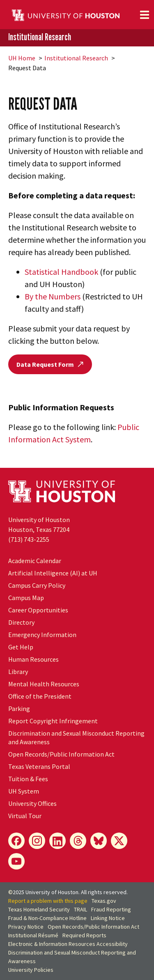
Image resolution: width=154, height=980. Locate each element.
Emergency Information (42, 635)
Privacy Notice (26, 927)
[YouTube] (16, 861)
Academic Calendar (35, 561)
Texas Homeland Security (39, 909)
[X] (119, 841)
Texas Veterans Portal (39, 766)
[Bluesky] (99, 841)
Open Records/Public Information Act (61, 754)
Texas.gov (104, 901)
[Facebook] (16, 841)
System (24, 791)
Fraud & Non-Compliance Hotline (47, 918)
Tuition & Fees (28, 779)
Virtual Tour (25, 816)
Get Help (21, 647)
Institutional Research (40, 37)
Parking (19, 709)
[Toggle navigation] (145, 15)
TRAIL (80, 909)
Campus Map (26, 598)
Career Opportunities (38, 610)
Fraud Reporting (111, 909)
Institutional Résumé (33, 935)
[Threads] (78, 841)
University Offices (32, 803)
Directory (21, 622)
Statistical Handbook (61, 272)
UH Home (22, 58)
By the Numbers (53, 296)
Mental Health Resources (44, 684)
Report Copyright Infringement (53, 721)
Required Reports (84, 935)
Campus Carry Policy (37, 585)
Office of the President (40, 696)
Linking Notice (108, 918)
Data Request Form (50, 364)
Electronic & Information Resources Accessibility (68, 944)
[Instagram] (37, 841)
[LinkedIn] (57, 841)
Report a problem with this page (48, 901)
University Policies (31, 970)
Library (18, 672)
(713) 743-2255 (29, 539)
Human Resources (33, 659)
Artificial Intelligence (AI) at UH (53, 573)
